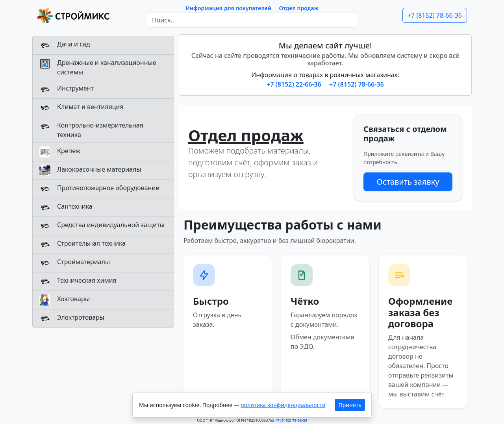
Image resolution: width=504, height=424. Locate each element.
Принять (350, 405)
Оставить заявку (408, 182)
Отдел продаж (299, 8)
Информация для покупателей (228, 8)
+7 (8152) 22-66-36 (295, 84)
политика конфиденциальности (283, 405)
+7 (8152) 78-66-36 (435, 15)
